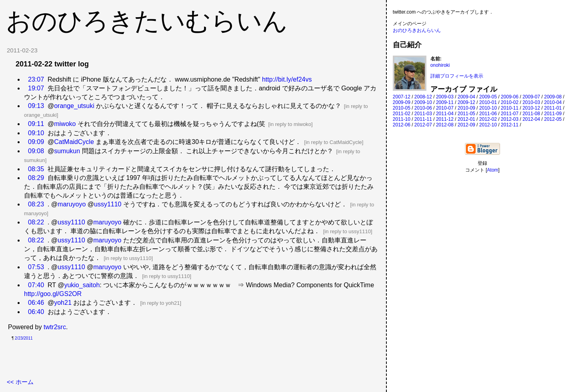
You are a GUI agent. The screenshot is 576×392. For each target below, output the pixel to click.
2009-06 (510, 97)
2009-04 (466, 97)
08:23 (36, 204)
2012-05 (553, 119)
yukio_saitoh (82, 285)
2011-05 (466, 114)
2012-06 (402, 125)
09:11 (36, 124)
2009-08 (553, 97)
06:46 (36, 303)
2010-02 (510, 102)
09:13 (36, 106)
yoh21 (63, 303)
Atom (493, 170)
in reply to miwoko (290, 124)
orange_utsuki (74, 106)
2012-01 (466, 119)
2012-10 (488, 125)
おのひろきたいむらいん (147, 21)
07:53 (36, 267)
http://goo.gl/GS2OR (53, 294)
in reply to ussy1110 (348, 231)
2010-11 (510, 108)
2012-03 (510, 119)
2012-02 (488, 119)
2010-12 (531, 108)
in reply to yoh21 (161, 303)
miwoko (65, 124)
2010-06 (423, 108)
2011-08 (531, 114)
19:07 (36, 88)
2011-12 (445, 119)
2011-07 (510, 114)
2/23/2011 (24, 338)
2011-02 (402, 114)
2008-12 (423, 97)
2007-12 (402, 97)
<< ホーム (20, 382)
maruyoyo (72, 204)
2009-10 (423, 102)
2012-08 (445, 125)
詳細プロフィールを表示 (457, 76)
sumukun (67, 151)
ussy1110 (108, 204)
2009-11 (445, 102)
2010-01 (488, 102)
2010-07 (445, 108)
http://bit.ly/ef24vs (287, 79)
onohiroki (440, 65)
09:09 (36, 142)
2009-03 (445, 97)
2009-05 (488, 97)
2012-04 (531, 119)
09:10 (36, 133)
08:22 (36, 222)
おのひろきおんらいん (417, 30)
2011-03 (423, 114)
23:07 (36, 79)
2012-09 (466, 125)
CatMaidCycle (74, 142)
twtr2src (55, 327)
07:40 (36, 285)
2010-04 (553, 102)
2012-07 (423, 125)
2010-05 (402, 108)
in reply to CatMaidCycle (334, 142)
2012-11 (510, 125)
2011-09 (553, 114)
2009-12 (466, 102)
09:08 (36, 151)
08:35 (36, 169)
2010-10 (488, 108)
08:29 (36, 178)
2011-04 (445, 114)
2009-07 (531, 97)
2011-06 (488, 114)
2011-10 (402, 119)
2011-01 (553, 108)
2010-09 (466, 108)
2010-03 (531, 102)
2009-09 (402, 102)
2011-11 (423, 119)
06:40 (36, 312)
